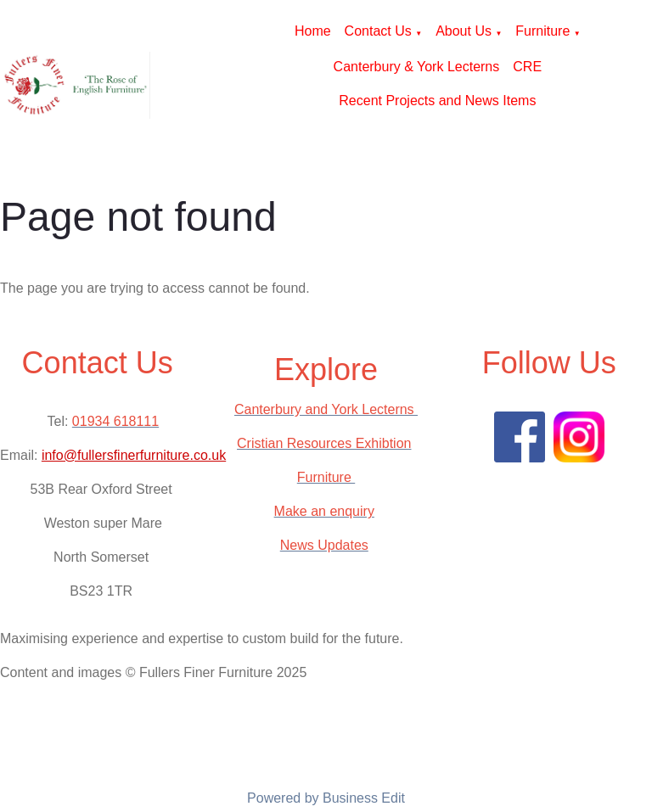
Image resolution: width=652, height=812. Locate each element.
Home (313, 31)
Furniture (542, 31)
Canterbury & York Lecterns (417, 67)
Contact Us (378, 31)
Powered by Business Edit (326, 798)
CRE (527, 67)
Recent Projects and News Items (437, 101)
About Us (464, 31)
